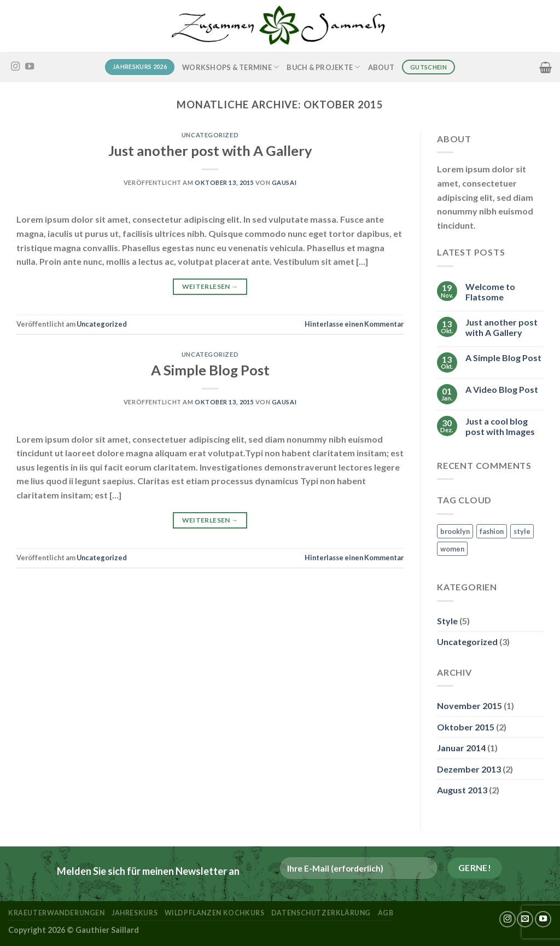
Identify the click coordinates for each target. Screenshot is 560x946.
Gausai (284, 182)
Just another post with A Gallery (210, 150)
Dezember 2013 (469, 769)
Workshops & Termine (231, 67)
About (381, 67)
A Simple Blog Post (210, 370)
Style (447, 621)
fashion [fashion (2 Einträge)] (492, 531)
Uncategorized (210, 135)
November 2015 (469, 706)
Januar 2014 (461, 748)
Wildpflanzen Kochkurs (215, 913)
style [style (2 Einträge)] (522, 531)
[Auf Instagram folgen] (15, 67)
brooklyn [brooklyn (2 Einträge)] (455, 531)
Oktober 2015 (466, 727)
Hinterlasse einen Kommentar (354, 324)
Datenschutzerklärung (321, 913)
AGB (386, 913)
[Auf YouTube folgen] (30, 67)
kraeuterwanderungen (57, 913)
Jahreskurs (135, 913)
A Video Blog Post (502, 389)
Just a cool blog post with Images (500, 426)
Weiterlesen (210, 286)
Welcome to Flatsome (490, 292)
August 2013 (462, 790)
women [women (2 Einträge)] (452, 549)
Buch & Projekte (323, 67)
